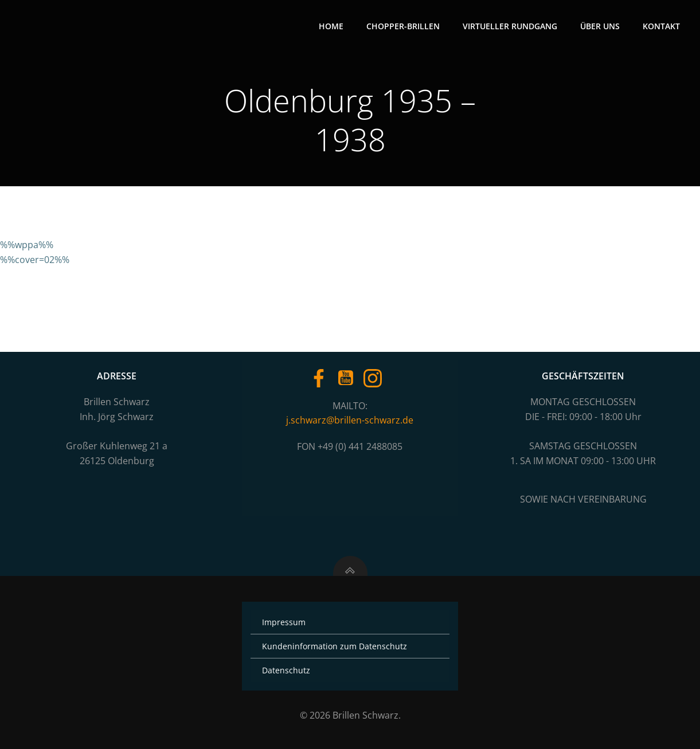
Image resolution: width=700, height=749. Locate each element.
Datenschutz (286, 670)
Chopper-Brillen (403, 26)
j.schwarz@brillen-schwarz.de (350, 420)
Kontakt (661, 26)
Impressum (284, 622)
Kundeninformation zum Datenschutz (335, 646)
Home (331, 26)
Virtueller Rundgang (510, 26)
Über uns (600, 26)
